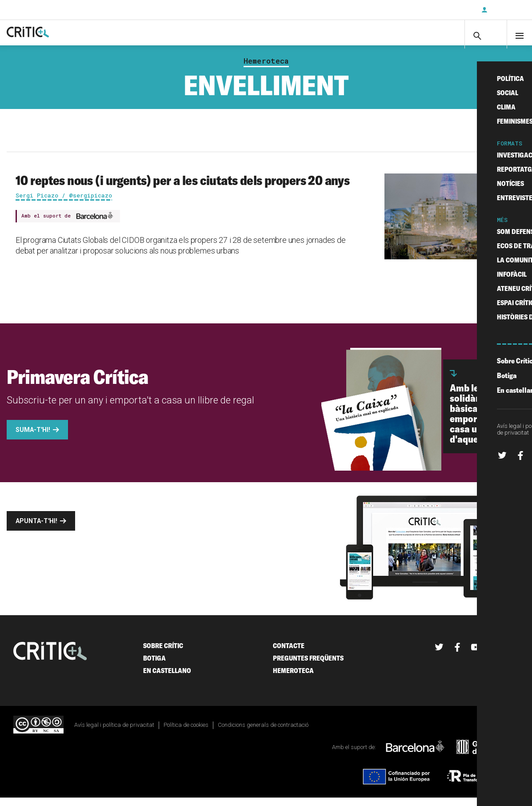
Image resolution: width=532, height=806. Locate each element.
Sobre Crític (163, 655)
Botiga (154, 667)
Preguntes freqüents (308, 667)
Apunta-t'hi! (36, 530)
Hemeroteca (266, 69)
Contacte (289, 655)
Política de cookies (186, 734)
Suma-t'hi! (33, 439)
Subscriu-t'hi (445, 10)
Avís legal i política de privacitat (114, 734)
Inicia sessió (505, 10)
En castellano (167, 679)
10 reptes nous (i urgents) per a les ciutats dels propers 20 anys (182, 189)
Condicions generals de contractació (263, 734)
